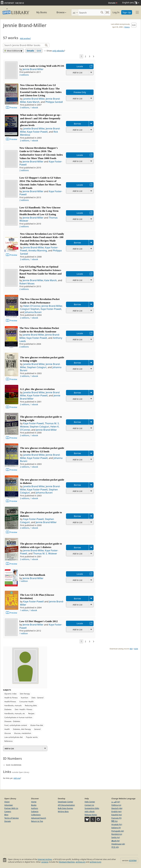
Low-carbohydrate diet (14, 737)
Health (7, 729)
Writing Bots (63, 811)
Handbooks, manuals (13, 706)
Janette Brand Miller (34, 99)
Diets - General (37, 698)
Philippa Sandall (54, 102)
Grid (39, 51)
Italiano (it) (116, 828)
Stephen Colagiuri (37, 367)
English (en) (116, 811)
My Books (42, 12)
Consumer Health (26, 702)
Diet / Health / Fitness (24, 709)
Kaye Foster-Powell (37, 132)
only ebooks (58, 51)
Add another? (25, 38)
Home (34, 802)
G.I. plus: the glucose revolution (37, 389)
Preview (13, 108)
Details (30, 51)
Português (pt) (118, 831)
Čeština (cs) (116, 805)
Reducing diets (31, 706)
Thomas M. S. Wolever (45, 554)
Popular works (32, 737)
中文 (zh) (115, 847)
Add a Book (90, 811)
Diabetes (8, 709)
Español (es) (117, 815)
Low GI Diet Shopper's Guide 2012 (39, 621)
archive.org (80, 862)
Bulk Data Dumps (65, 808)
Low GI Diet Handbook (32, 575)
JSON (136, 649)
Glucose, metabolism (23, 733)
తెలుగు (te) (116, 841)
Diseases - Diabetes (12, 721)
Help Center (90, 802)
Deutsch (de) (117, 808)
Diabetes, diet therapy (22, 729)
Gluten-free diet (37, 725)
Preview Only (80, 92)
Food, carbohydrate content (16, 725)
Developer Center (65, 802)
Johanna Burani (33, 312)
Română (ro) (117, 834)
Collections (36, 815)
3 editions (24, 75)
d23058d (133, 860)
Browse (59, 12)
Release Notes (91, 815)
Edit (134, 25)
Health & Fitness (11, 698)
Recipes (31, 714)
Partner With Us (11, 808)
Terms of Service (11, 818)
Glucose (8, 733)
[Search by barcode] (107, 12)
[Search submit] (102, 12)
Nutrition (25, 698)
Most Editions (12, 51)
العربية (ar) (116, 802)
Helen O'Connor (32, 306)
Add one (17, 778)
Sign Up (127, 12)
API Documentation (66, 805)
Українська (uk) (118, 844)
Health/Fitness (10, 702)
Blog (6, 815)
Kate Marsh (33, 102)
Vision (7, 802)
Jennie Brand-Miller (33, 69)
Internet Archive (45, 859)
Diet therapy (25, 694)
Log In (116, 12)
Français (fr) (116, 818)
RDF (131, 649)
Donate (113, 3)
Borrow (77, 124)
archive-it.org (95, 862)
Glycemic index (10, 694)
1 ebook (34, 108)
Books (34, 805)
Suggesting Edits (92, 808)
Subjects (35, 811)
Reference (8, 741)
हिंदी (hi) (114, 821)
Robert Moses (27, 284)
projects (45, 862)
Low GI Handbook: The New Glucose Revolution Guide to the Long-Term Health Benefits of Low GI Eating (40, 211)
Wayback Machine (67, 862)
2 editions (25, 141)
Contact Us (89, 805)
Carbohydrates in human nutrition (18, 717)
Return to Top (37, 821)
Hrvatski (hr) (117, 824)
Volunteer (9, 805)
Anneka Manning (38, 251)
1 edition (24, 581)
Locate (80, 66)
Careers (8, 811)
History (127, 27)
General (37, 729)
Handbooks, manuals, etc (15, 714)
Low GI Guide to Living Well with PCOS (42, 66)
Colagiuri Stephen (30, 309)
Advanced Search (39, 818)
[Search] (89, 12)
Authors (35, 808)
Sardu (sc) (116, 837)
